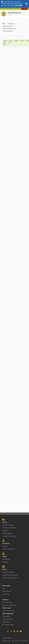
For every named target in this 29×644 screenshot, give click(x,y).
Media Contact (6, 594)
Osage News (6, 622)
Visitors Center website (8, 611)
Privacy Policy (24, 641)
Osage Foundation (7, 619)
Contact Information (7, 602)
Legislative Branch (7, 26)
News (4, 589)
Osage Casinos (6, 616)
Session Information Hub (9, 29)
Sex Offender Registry (8, 625)
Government (11, 24)
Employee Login (6, 641)
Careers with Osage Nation (10, 605)
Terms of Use (15, 641)
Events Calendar (7, 591)
